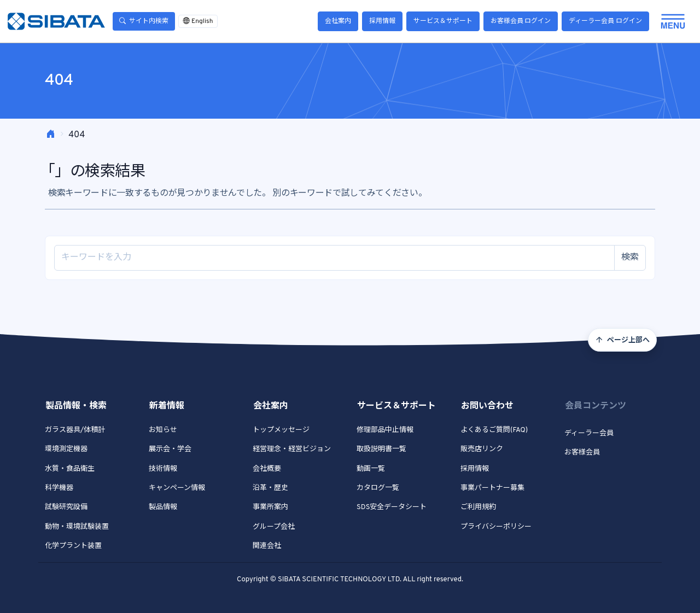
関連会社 (267, 546)
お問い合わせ (487, 406)
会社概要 (267, 469)
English (198, 21)
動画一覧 (371, 469)
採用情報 (382, 21)
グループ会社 (274, 527)
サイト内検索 (144, 21)
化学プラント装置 (73, 546)
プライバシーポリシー (496, 527)
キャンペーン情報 (177, 488)
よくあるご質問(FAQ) (494, 430)
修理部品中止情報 (385, 430)
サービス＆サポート (443, 21)
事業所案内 (270, 507)
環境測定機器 (66, 449)
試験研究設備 (66, 507)
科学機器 (59, 488)
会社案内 (338, 21)
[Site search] (334, 258)
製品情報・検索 (76, 406)
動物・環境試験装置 (77, 527)
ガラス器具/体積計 (75, 430)
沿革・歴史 (270, 488)
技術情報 (163, 469)
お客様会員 (582, 453)
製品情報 (163, 507)
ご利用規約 (478, 507)
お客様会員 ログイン (521, 21)
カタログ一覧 (378, 488)
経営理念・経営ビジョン (292, 449)
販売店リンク (482, 449)
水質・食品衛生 (70, 469)
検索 (630, 258)
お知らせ (163, 430)
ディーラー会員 (589, 434)
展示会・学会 (170, 449)
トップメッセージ (281, 430)
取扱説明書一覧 (381, 449)
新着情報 (167, 406)
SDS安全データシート (392, 507)
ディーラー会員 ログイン (605, 21)
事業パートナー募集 (492, 488)
